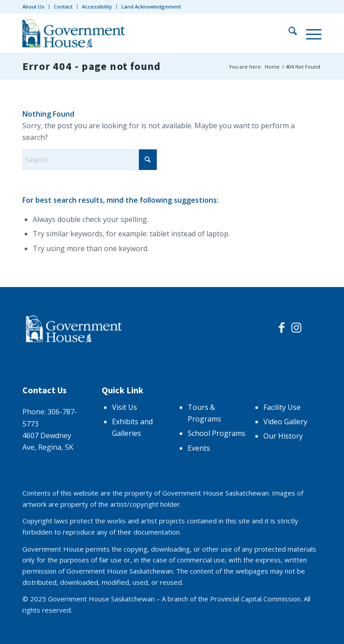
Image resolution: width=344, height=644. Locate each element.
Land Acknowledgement (151, 7)
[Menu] (309, 33)
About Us (33, 7)
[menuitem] (36, 7)
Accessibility (97, 7)
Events (199, 448)
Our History (283, 436)
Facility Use (282, 407)
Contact (63, 7)
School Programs (217, 433)
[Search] (288, 33)
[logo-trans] (75, 33)
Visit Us (125, 407)
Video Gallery (285, 422)
